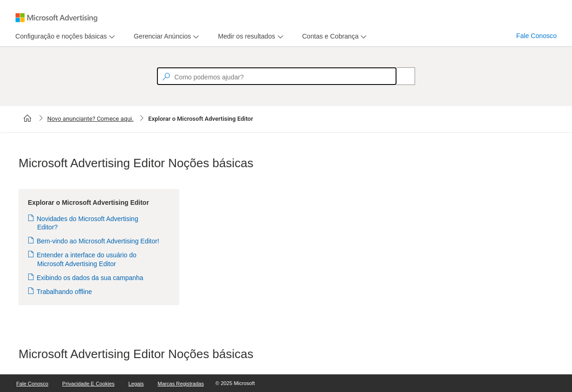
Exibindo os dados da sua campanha (90, 278)
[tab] (59, 36)
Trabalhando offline (65, 292)
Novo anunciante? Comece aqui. (91, 119)
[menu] (64, 36)
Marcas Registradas (181, 384)
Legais (136, 384)
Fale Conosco (536, 36)
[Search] (401, 76)
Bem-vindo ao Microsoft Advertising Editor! (98, 241)
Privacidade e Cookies (88, 384)
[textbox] (277, 76)
